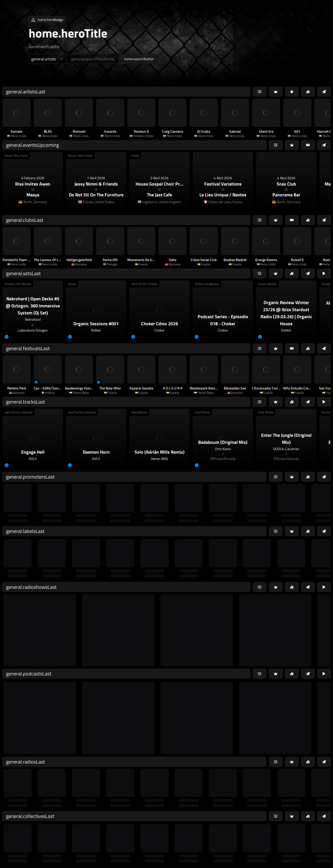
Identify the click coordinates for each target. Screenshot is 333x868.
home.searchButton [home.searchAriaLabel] (139, 59)
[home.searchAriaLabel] (93, 59)
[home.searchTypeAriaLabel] (47, 59)
